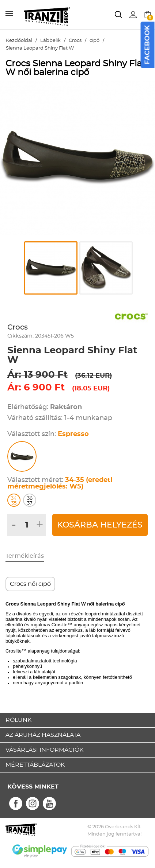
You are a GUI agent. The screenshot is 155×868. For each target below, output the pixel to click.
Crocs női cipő (30, 584)
